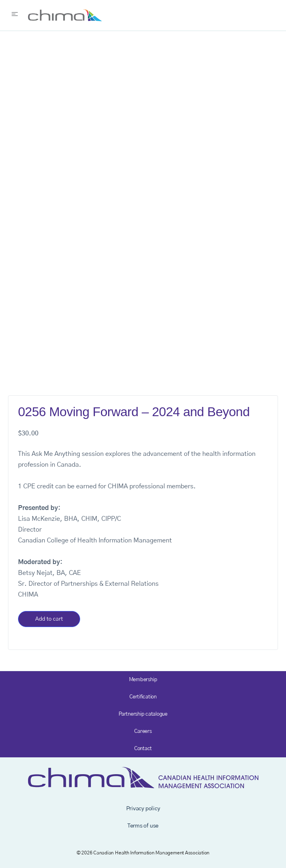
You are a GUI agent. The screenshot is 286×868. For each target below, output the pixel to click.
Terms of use (143, 826)
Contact (143, 749)
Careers (143, 731)
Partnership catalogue (143, 714)
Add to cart (49, 619)
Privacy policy (143, 809)
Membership (143, 680)
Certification (143, 697)
